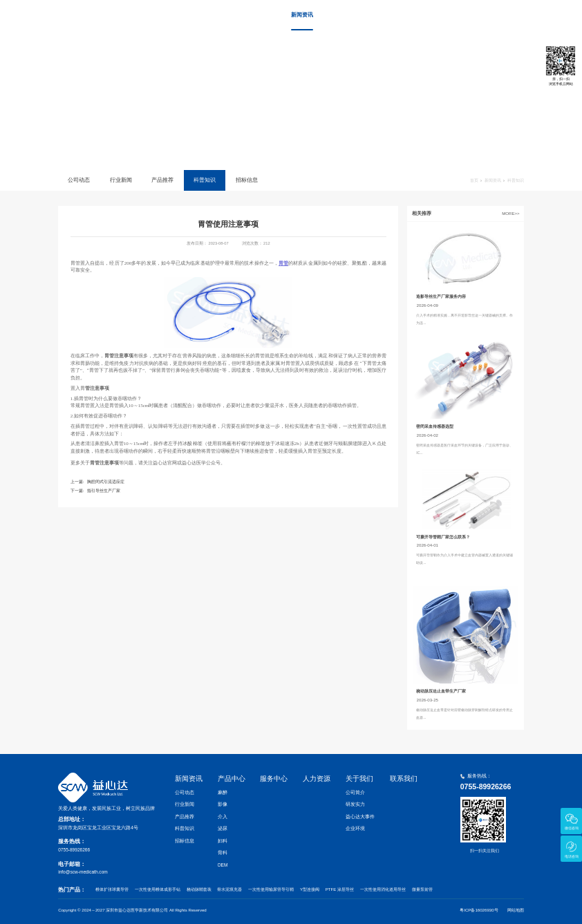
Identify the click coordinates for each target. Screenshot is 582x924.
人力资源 (423, 15)
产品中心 (342, 15)
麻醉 (223, 792)
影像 (223, 804)
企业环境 (355, 828)
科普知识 (205, 180)
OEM (223, 865)
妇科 (223, 841)
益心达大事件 (360, 817)
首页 (259, 15)
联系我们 (504, 15)
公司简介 (355, 792)
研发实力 (355, 804)
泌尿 (223, 828)
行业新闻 (121, 180)
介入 (223, 817)
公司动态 (79, 180)
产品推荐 (162, 180)
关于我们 (463, 15)
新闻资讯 (302, 15)
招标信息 (247, 180)
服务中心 (383, 15)
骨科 (223, 852)
